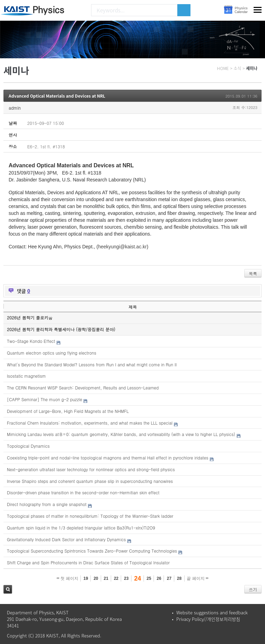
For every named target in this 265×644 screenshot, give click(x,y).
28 (179, 578)
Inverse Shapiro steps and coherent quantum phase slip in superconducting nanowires (90, 481)
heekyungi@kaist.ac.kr (122, 247)
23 (126, 578)
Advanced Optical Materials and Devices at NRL (57, 96)
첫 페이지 (67, 578)
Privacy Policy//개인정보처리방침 (208, 619)
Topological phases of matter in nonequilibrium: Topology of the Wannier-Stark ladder (90, 516)
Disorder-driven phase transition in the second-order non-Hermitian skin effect (83, 492)
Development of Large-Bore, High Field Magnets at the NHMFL (68, 411)
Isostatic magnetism (26, 376)
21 (106, 578)
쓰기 (253, 589)
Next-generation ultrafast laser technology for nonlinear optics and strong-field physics (91, 469)
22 (116, 578)
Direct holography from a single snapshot (47, 504)
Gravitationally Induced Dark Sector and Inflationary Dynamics (66, 539)
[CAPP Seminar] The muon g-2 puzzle (45, 399)
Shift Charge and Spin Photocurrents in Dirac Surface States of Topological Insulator (88, 562)
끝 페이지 (198, 578)
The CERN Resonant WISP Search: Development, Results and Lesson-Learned (83, 388)
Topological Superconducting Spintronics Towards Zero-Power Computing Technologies (92, 551)
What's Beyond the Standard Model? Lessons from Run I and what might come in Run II (92, 364)
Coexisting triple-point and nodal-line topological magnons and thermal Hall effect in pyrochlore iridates (108, 458)
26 (159, 578)
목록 (253, 273)
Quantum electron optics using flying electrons (52, 353)
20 (96, 578)
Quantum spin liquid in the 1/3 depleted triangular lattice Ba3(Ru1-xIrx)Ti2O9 (81, 528)
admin (15, 108)
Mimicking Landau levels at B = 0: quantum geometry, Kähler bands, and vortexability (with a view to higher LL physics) (121, 434)
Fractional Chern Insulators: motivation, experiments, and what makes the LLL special (90, 423)
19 (86, 578)
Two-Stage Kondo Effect (31, 341)
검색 (8, 589)
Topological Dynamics (28, 446)
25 (149, 578)
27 (169, 578)
